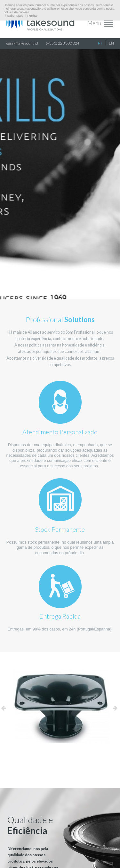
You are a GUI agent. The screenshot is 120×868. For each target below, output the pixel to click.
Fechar (33, 16)
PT (100, 43)
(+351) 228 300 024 (63, 43)
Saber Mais (15, 16)
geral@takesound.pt (22, 43)
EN (111, 43)
